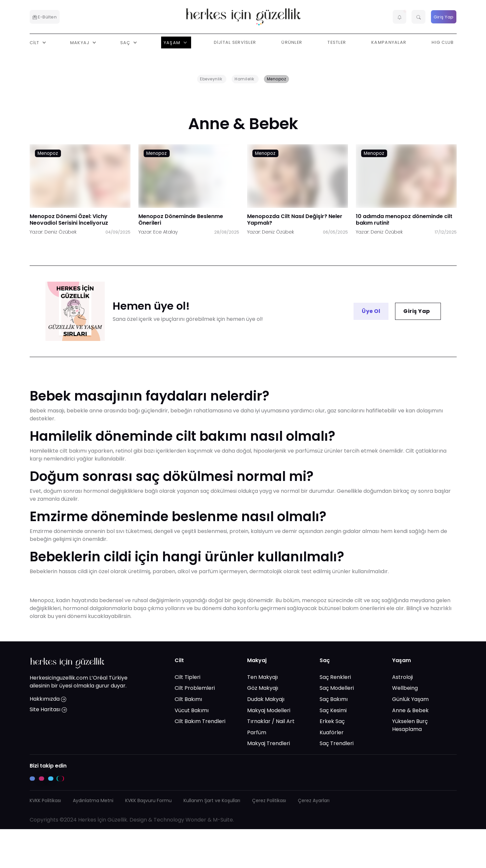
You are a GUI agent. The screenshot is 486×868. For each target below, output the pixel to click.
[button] (400, 17)
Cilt (179, 660)
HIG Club (443, 42)
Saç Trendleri (337, 743)
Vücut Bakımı (192, 710)
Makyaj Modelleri (269, 710)
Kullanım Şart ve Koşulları (212, 800)
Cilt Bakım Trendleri (200, 721)
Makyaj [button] (81, 42)
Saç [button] (126, 42)
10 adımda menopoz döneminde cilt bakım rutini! (404, 220)
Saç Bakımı (334, 699)
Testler (337, 42)
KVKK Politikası (45, 800)
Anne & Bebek (410, 710)
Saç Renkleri (335, 677)
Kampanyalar (389, 42)
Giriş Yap (444, 17)
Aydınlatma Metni (93, 800)
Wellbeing (405, 688)
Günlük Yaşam (410, 699)
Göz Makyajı (263, 688)
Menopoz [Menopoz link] (48, 153)
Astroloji (402, 677)
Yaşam (401, 660)
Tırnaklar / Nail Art (271, 721)
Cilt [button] (35, 42)
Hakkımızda (48, 699)
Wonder (196, 820)
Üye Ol (371, 311)
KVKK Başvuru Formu (148, 800)
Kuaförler (332, 732)
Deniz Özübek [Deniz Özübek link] (60, 232)
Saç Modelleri (337, 688)
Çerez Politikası (269, 800)
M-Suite (223, 820)
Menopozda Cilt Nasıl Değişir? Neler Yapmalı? (295, 220)
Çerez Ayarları (314, 800)
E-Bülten (45, 17)
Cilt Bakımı (188, 699)
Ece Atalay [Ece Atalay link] (166, 232)
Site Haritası (48, 709)
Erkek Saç (332, 721)
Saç (325, 660)
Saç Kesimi (333, 710)
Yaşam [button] (173, 42)
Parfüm (257, 732)
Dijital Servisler (235, 42)
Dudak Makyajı (266, 699)
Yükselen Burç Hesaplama (410, 725)
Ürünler (292, 42)
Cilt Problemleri (195, 688)
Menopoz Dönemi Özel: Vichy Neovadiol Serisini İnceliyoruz (69, 220)
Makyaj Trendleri (269, 743)
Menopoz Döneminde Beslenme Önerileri (181, 220)
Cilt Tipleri (187, 677)
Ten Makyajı (262, 677)
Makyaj (257, 660)
